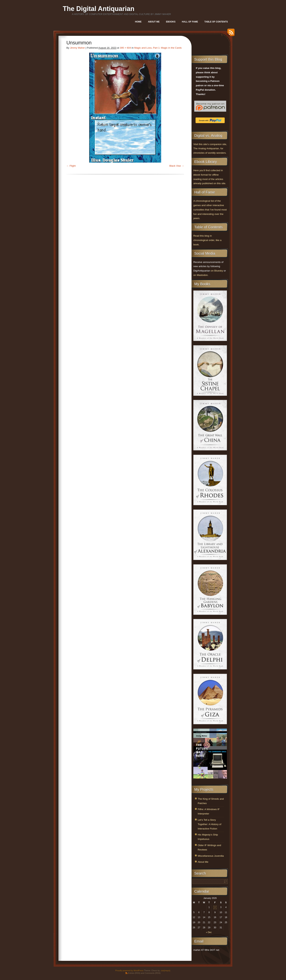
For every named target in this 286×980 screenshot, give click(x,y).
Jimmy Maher (78, 48)
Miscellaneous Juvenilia (211, 856)
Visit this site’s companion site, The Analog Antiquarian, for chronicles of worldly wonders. (210, 149)
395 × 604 (125, 48)
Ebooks (171, 22)
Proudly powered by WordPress (129, 970)
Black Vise (175, 166)
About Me (154, 22)
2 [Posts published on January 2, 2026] (215, 907)
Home (138, 22)
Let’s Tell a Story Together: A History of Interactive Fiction (209, 824)
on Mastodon (201, 275)
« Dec (209, 932)
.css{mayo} (165, 970)
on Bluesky (217, 271)
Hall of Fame (190, 22)
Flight (73, 166)
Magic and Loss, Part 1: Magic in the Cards (158, 48)
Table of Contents (216, 22)
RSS (230, 34)
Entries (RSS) (134, 973)
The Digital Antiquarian (99, 9)
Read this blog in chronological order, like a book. (207, 240)
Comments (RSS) (153, 973)
